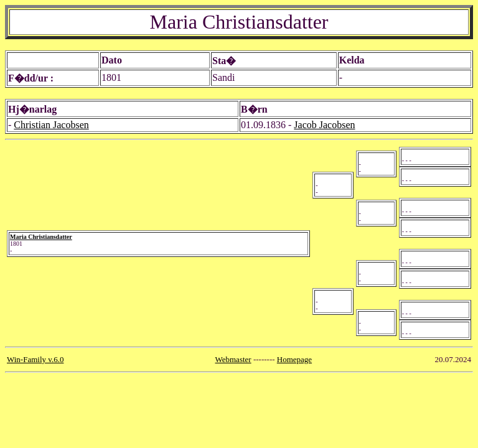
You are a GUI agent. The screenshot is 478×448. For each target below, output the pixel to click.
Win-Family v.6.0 (35, 359)
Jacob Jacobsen (324, 125)
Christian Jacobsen (51, 125)
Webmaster (233, 359)
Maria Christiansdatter (41, 237)
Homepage (294, 359)
